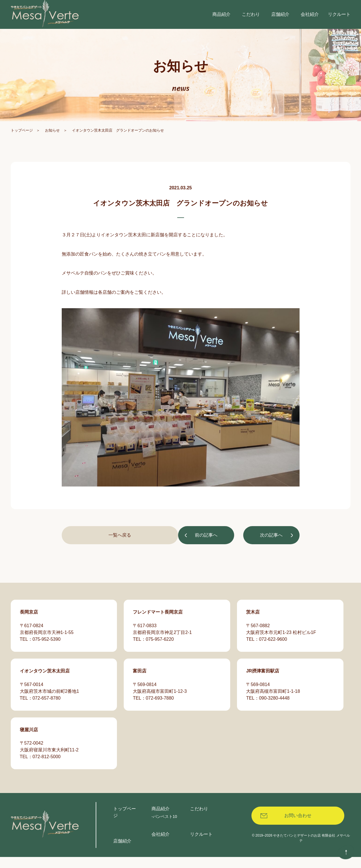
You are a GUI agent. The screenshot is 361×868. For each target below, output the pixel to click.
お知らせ (52, 145)
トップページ (22, 145)
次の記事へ (271, 550)
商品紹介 (161, 820)
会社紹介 (161, 845)
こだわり (199, 820)
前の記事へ (91, 550)
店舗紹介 (122, 852)
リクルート (201, 845)
